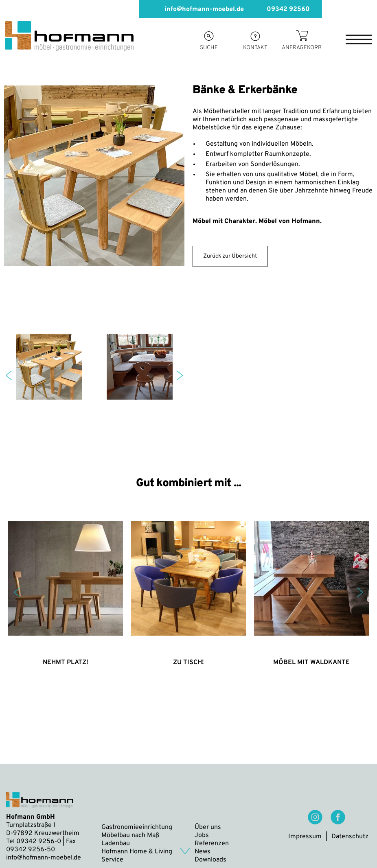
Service (112, 860)
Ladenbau (116, 844)
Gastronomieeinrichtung (137, 827)
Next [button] (180, 375)
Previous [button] (9, 375)
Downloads (210, 860)
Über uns (208, 827)
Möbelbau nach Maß (130, 835)
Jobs (202, 835)
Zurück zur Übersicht (230, 256)
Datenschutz (350, 837)
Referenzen (212, 844)
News (203, 852)
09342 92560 (282, 9)
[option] (94, 201)
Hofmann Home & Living (137, 852)
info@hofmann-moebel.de (198, 9)
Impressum (305, 837)
